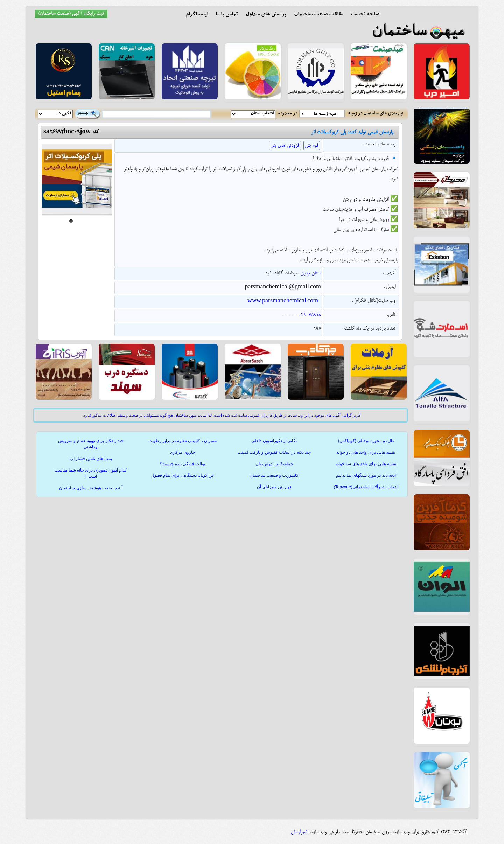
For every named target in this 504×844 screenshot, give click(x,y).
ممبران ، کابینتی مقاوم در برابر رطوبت (183, 441)
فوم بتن (312, 146)
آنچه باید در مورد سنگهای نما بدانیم (366, 475)
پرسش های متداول (266, 15)
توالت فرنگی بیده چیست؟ (182, 464)
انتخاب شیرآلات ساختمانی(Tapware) (366, 487)
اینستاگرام (197, 15)
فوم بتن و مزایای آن (274, 487)
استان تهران (311, 273)
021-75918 (310, 315)
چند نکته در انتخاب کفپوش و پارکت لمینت (274, 452)
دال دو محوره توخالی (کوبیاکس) (366, 441)
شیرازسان (299, 832)
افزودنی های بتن (285, 146)
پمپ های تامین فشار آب (91, 459)
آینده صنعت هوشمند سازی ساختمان (91, 488)
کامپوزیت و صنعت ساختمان (274, 475)
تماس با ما (227, 15)
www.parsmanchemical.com (283, 301)
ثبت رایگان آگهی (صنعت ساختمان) (71, 14)
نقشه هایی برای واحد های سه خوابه (366, 464)
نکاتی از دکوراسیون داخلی (274, 441)
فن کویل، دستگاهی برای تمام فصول (183, 475)
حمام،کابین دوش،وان (274, 464)
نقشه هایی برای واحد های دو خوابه (366, 452)
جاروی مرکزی (182, 452)
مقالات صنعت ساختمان (318, 15)
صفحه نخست (365, 15)
